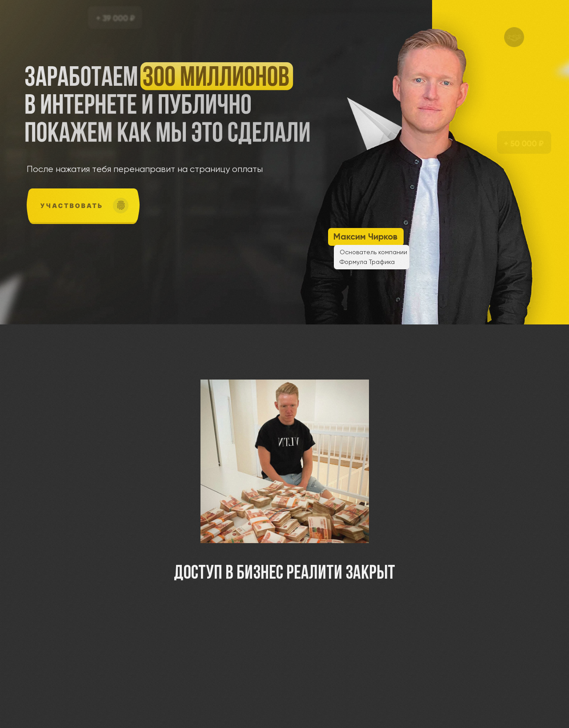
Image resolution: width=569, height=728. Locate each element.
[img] (83, 206)
